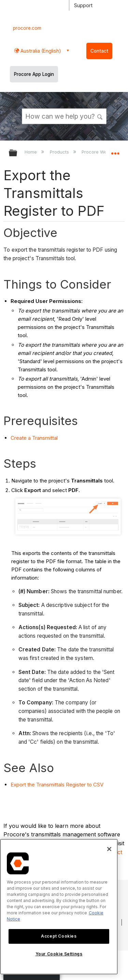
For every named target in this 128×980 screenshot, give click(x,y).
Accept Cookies (59, 936)
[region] (59, 907)
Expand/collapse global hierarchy (17, 153)
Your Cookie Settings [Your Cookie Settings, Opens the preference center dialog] (59, 954)
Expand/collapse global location (115, 151)
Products (60, 152)
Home (31, 152)
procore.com (27, 28)
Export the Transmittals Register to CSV (57, 785)
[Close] (109, 849)
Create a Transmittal (34, 438)
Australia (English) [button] (40, 51)
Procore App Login (34, 74)
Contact (99, 51)
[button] (100, 116)
